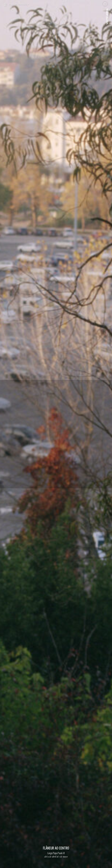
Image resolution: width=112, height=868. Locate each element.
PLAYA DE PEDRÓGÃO (19, 5)
